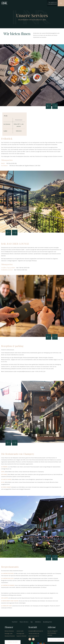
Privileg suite (20, 634)
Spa (32, 622)
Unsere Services (24, 622)
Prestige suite (9, 634)
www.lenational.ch (34, 636)
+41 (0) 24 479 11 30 (34, 634)
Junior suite (20, 631)
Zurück (49, 106)
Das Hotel (15, 622)
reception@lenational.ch (52, 4)
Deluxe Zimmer (9, 631)
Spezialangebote (48, 622)
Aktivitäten (38, 622)
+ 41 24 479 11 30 (52, 2)
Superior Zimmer (21, 636)
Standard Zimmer (10, 636)
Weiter (55, 106)
